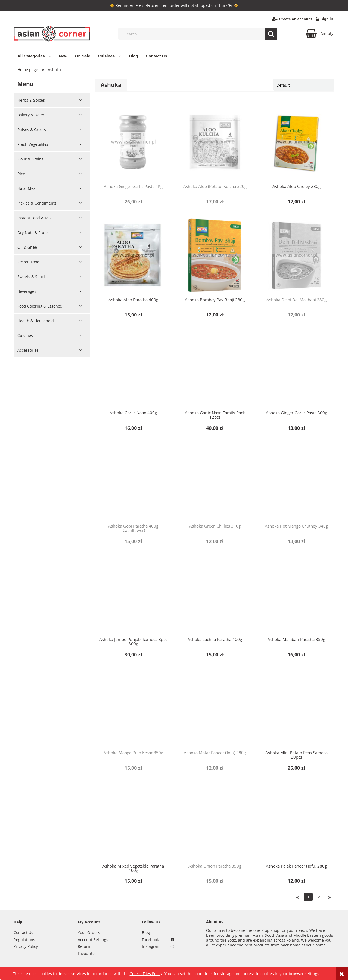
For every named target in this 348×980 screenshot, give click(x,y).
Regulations (24, 940)
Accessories (28, 350)
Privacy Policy (26, 946)
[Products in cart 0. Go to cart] (320, 34)
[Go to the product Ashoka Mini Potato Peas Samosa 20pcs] (296, 708)
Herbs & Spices (31, 100)
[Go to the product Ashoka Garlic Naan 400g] (133, 368)
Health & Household (36, 321)
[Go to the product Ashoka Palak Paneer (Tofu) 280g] (296, 821)
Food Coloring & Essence (40, 306)
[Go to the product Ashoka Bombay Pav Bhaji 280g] (215, 255)
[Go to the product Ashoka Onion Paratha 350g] (215, 821)
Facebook (150, 940)
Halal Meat (27, 188)
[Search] (271, 34)
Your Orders (89, 932)
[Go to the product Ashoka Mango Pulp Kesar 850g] (133, 708)
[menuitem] (34, 56)
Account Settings (93, 940)
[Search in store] (199, 34)
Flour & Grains (30, 159)
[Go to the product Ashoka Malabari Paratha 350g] (296, 595)
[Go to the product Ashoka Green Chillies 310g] (215, 482)
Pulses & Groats (32, 130)
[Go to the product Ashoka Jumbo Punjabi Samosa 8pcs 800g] (133, 595)
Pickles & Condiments (37, 203)
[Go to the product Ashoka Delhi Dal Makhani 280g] (296, 255)
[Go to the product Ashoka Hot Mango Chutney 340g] (296, 482)
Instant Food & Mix (34, 218)
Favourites (87, 953)
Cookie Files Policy (146, 974)
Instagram (151, 946)
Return (84, 946)
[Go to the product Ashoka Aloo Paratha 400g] (133, 255)
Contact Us (23, 932)
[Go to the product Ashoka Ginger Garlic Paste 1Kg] (133, 142)
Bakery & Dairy (31, 115)
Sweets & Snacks (32, 277)
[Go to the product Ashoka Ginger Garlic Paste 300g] (296, 368)
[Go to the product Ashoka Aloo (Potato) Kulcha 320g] (215, 142)
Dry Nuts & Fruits (33, 232)
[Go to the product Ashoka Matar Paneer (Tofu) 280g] (215, 708)
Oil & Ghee (27, 247)
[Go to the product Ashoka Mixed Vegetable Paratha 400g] (133, 821)
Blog (146, 932)
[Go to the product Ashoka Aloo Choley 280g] (296, 142)
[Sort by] (304, 85)
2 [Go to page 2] (319, 897)
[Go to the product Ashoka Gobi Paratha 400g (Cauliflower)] (133, 482)
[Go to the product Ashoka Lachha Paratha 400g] (215, 595)
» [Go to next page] (330, 897)
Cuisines (25, 335)
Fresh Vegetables (33, 144)
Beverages (27, 291)
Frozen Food (28, 262)
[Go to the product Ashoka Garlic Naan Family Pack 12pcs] (215, 368)
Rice (21, 174)
